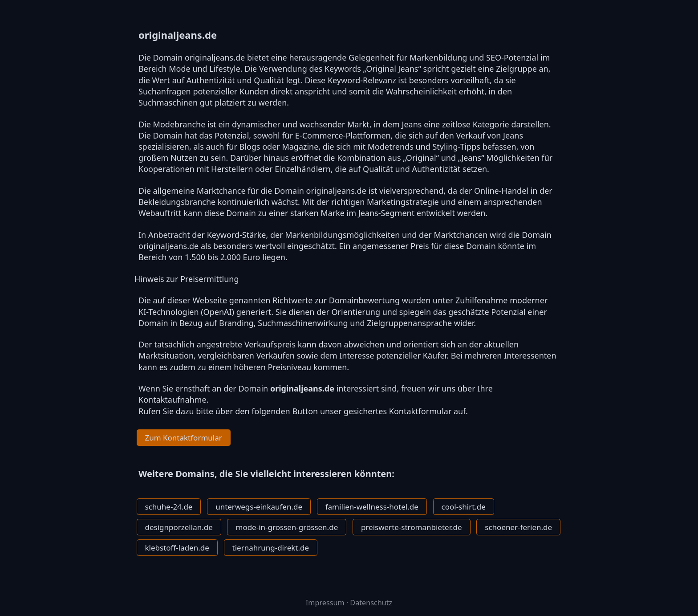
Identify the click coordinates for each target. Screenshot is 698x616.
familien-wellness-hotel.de (372, 507)
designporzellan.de (179, 527)
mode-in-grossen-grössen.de (287, 527)
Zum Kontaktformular (184, 438)
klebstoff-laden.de (177, 548)
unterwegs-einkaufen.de (259, 507)
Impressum (325, 603)
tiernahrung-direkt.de (271, 548)
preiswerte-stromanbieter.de (412, 527)
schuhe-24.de (169, 507)
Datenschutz (371, 603)
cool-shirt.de (464, 507)
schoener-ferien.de (518, 527)
